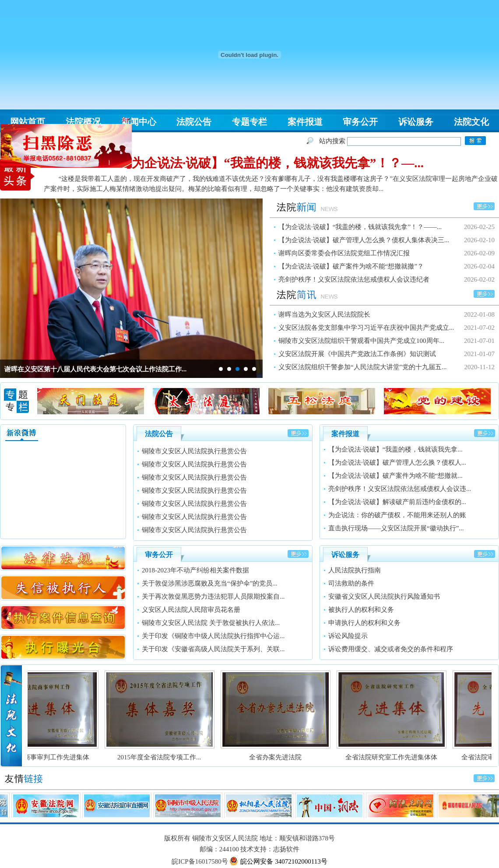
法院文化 (471, 122)
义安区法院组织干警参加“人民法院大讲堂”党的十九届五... (363, 367)
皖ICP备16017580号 (200, 861)
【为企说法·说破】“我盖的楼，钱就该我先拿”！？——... (360, 227)
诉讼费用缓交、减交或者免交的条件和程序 (391, 649)
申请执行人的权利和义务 (364, 623)
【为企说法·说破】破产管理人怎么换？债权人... (397, 462)
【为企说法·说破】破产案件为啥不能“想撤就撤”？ (351, 266)
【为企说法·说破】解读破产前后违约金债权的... (397, 502)
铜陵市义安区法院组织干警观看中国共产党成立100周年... (361, 341)
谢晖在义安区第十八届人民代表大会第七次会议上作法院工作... (95, 369)
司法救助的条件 (351, 583)
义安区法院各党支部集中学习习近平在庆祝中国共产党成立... (366, 328)
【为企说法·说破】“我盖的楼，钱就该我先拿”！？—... (271, 163)
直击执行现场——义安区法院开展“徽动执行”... (396, 528)
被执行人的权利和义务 (361, 610)
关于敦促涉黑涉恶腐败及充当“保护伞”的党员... (210, 583)
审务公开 (360, 122)
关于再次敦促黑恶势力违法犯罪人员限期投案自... (213, 596)
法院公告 (194, 122)
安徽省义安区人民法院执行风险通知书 (384, 596)
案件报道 (305, 122)
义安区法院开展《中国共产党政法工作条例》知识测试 (357, 354)
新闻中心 (139, 122)
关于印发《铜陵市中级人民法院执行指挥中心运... (213, 636)
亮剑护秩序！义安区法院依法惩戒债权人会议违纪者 (354, 279)
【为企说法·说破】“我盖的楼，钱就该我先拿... (395, 449)
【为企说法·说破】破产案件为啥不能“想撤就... (395, 476)
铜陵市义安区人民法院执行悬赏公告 (194, 453)
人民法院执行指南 (355, 570)
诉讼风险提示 (348, 636)
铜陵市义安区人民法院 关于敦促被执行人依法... (211, 623)
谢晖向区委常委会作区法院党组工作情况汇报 (344, 253)
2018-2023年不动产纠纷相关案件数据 (195, 570)
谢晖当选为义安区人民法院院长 (324, 314)
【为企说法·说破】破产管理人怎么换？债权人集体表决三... (364, 240)
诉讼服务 (416, 122)
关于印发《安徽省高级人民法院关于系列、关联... (213, 649)
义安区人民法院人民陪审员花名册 (191, 610)
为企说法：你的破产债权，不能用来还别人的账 (397, 515)
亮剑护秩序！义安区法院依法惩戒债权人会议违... (400, 489)
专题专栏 (249, 122)
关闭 (133, 116)
